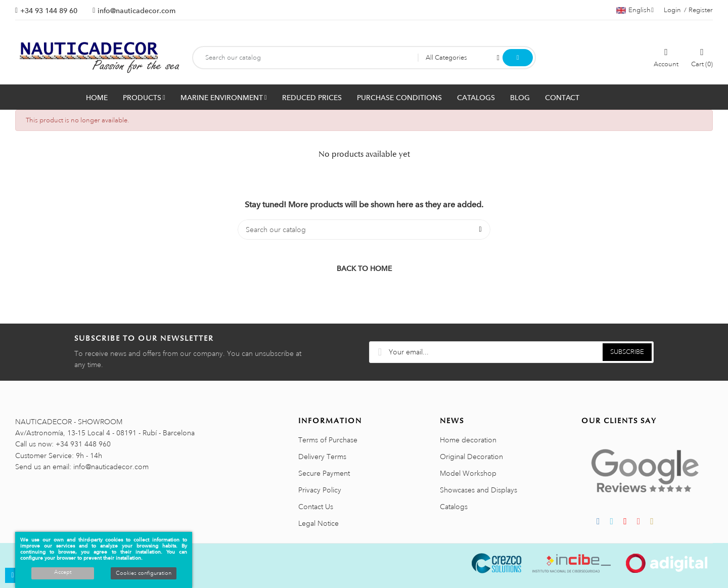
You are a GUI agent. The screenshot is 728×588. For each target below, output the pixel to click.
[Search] (364, 230)
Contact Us (316, 507)
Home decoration (468, 440)
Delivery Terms (322, 457)
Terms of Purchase (328, 440)
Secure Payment (324, 473)
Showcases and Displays (479, 490)
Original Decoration (471, 457)
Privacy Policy (320, 490)
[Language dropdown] (635, 10)
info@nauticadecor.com (136, 11)
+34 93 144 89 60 (49, 11)
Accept (63, 572)
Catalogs (454, 507)
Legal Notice (318, 523)
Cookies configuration (144, 573)
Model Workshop (468, 473)
